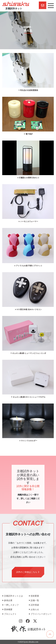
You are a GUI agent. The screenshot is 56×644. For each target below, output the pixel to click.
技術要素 (34, 596)
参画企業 (7, 600)
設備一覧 (34, 600)
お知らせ (34, 610)
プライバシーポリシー (40, 614)
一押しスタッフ (10, 605)
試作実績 (34, 605)
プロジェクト (9, 614)
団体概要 (7, 610)
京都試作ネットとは (13, 596)
